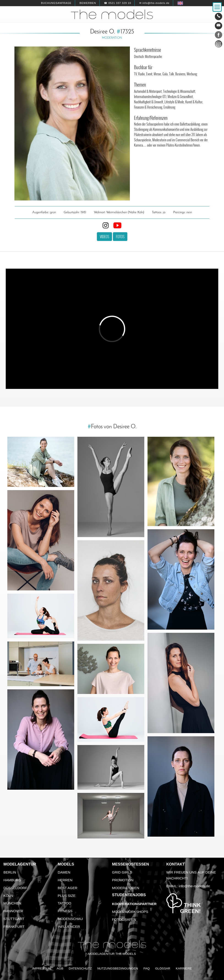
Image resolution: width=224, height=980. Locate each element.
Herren (65, 880)
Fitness (65, 911)
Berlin (10, 872)
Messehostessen (131, 864)
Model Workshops (130, 912)
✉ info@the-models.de (154, 3)
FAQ (146, 968)
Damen (64, 872)
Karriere (184, 968)
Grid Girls (122, 872)
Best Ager (68, 888)
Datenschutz (80, 968)
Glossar (163, 968)
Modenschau (70, 919)
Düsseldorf (15, 888)
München (12, 903)
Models (66, 864)
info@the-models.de (194, 886)
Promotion (123, 880)
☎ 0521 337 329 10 (117, 3)
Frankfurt (14, 927)
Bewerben (88, 3)
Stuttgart (14, 919)
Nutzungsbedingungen (118, 968)
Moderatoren (126, 888)
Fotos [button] (120, 237)
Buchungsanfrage (56, 3)
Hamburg (12, 880)
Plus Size (67, 896)
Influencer (69, 927)
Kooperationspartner (134, 904)
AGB (60, 968)
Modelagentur (20, 864)
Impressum (42, 968)
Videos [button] (104, 237)
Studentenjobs (129, 895)
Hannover (13, 911)
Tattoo (64, 903)
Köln (8, 896)
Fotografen (124, 919)
